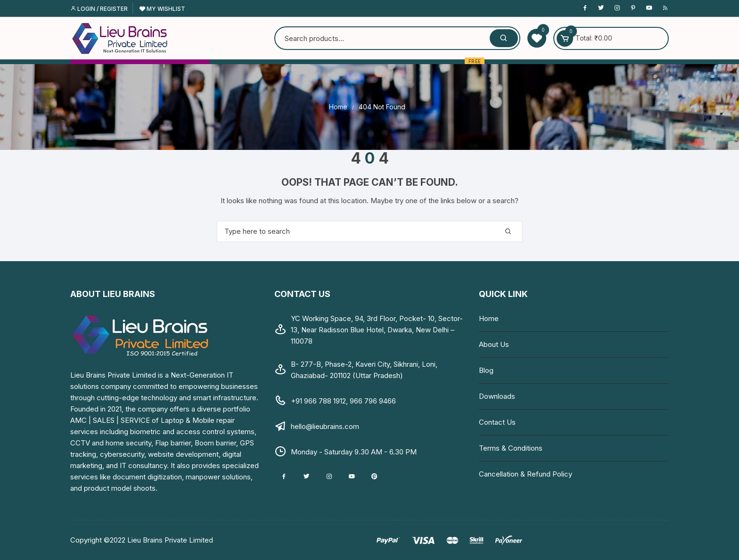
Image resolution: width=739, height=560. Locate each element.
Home (489, 318)
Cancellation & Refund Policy (526, 474)
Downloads (497, 396)
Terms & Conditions (511, 448)
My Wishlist (162, 9)
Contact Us (497, 422)
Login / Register (99, 9)
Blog (486, 370)
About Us (494, 344)
